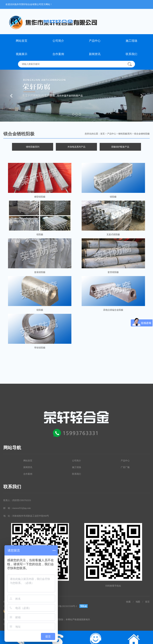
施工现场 (131, 41)
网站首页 (22, 41)
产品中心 (95, 41)
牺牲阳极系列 (125, 134)
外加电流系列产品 (76, 147)
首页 (103, 134)
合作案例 (58, 54)
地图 (138, 602)
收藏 (128, 602)
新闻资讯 (95, 54)
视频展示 (22, 54)
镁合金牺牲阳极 (142, 134)
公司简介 (58, 41)
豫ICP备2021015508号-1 (66, 606)
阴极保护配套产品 (120, 147)
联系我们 (131, 54)
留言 (147, 602)
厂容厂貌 (125, 467)
